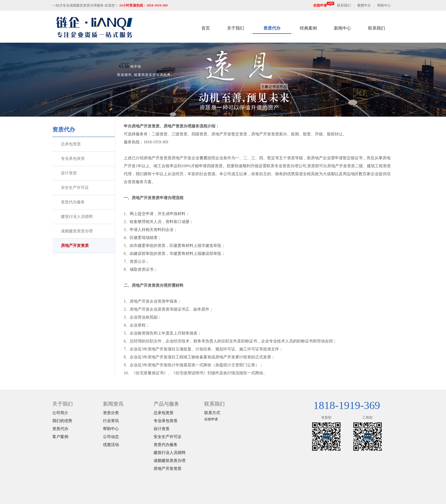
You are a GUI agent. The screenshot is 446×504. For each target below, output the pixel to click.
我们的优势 (62, 421)
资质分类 (111, 413)
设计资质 (69, 173)
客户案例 (60, 437)
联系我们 (344, 5)
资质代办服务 (73, 202)
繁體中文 (364, 5)
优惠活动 (111, 445)
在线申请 (324, 5)
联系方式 (212, 413)
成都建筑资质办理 (77, 231)
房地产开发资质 (75, 246)
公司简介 (60, 413)
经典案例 (308, 28)
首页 (206, 28)
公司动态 (111, 437)
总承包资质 (71, 144)
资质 (203, 158)
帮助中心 (384, 5)
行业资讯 (111, 421)
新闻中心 (342, 28)
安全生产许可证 (75, 188)
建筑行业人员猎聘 (77, 217)
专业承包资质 (73, 159)
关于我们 (236, 28)
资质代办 (272, 28)
